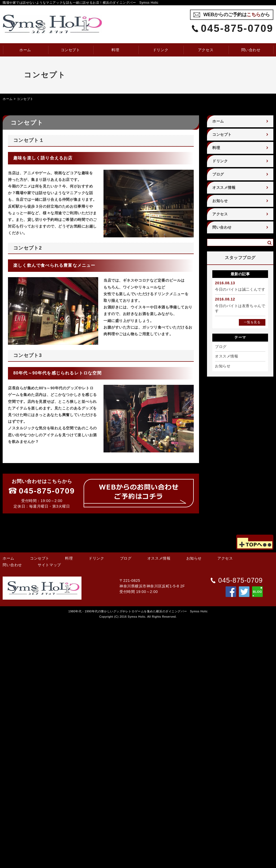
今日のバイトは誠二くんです (240, 289)
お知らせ (220, 201)
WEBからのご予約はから (237, 15)
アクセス (206, 50)
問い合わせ (251, 50)
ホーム (25, 50)
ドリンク (161, 50)
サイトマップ (49, 565)
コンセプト (70, 50)
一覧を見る (252, 322)
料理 (115, 50)
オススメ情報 (224, 187)
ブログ (218, 174)
